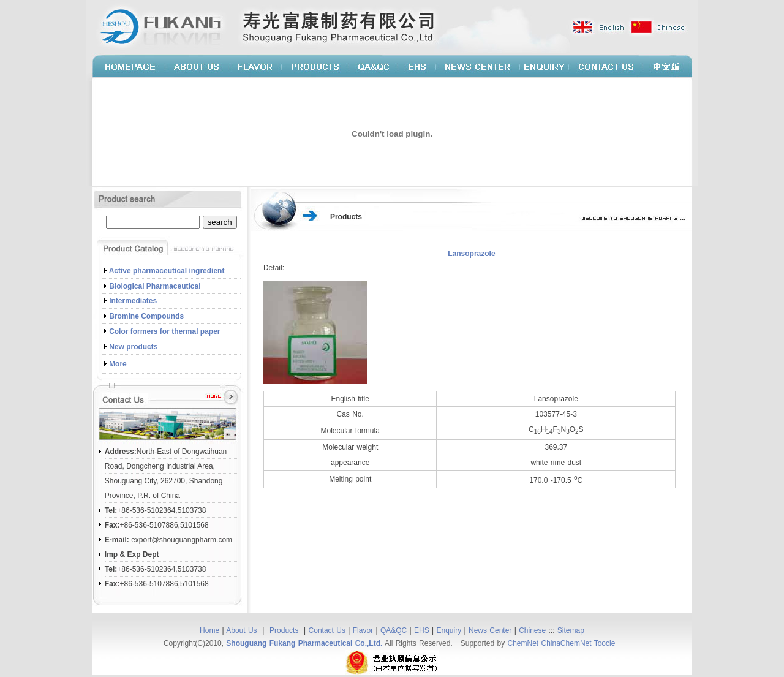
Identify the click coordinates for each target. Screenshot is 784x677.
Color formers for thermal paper (164, 331)
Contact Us (327, 630)
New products (133, 347)
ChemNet (523, 643)
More (118, 364)
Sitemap (571, 630)
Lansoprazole (471, 254)
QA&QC (394, 630)
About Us (243, 630)
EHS (422, 630)
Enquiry (449, 630)
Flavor (363, 630)
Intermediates (133, 301)
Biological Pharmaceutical (155, 286)
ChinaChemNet (567, 643)
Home (209, 630)
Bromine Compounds (146, 316)
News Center (490, 630)
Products (285, 630)
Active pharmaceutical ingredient (167, 271)
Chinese (532, 630)
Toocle (605, 643)
